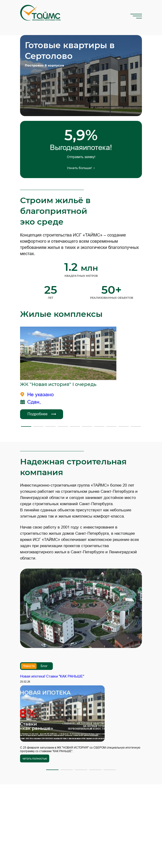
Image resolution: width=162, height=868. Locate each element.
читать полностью (35, 759)
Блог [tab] (44, 666)
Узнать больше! (81, 168)
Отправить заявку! (81, 157)
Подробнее (42, 414)
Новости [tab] (29, 666)
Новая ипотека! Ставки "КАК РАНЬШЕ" (52, 676)
